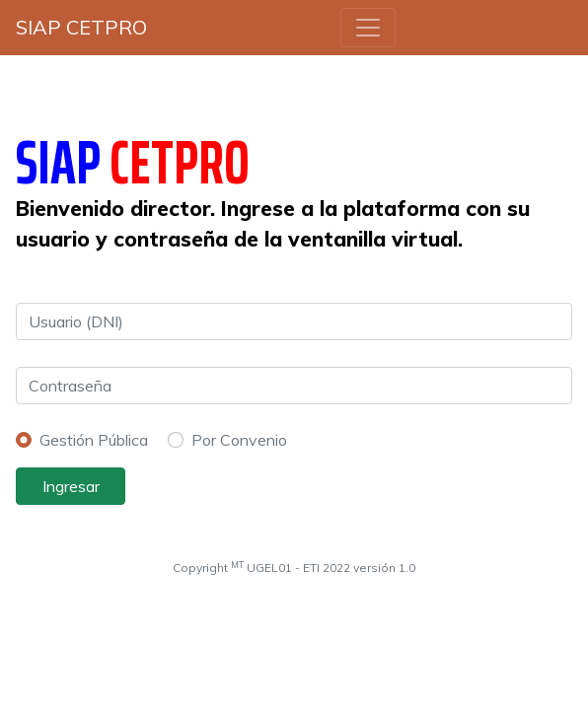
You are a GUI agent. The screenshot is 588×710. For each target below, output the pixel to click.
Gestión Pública (94, 440)
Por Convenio (239, 440)
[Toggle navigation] (368, 28)
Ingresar (71, 486)
